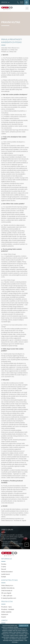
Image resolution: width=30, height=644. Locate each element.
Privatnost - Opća (6, 607)
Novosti (4, 569)
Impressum (5, 614)
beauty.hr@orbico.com (9, 598)
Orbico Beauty (7, 8)
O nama (4, 567)
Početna (4, 564)
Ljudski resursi (6, 574)
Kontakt (4, 577)
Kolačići (4, 617)
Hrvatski (5, 2)
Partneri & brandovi (7, 572)
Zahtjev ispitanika (6, 612)
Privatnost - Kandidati (8, 609)
